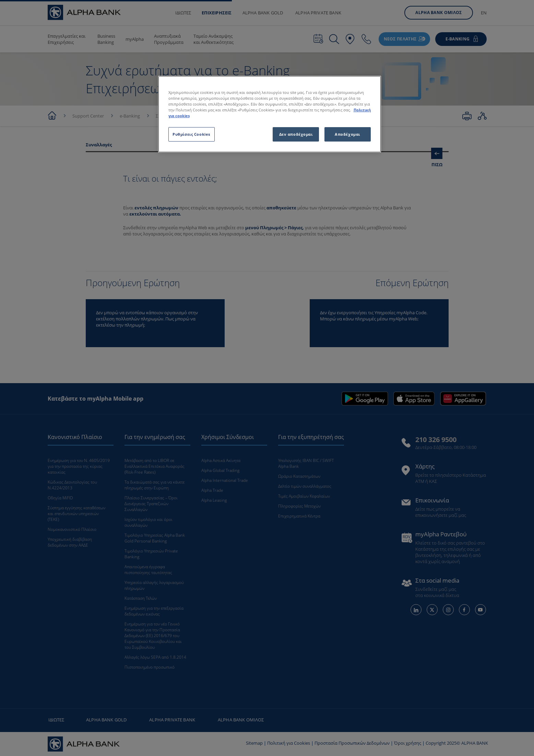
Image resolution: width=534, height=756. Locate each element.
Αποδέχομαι (347, 134)
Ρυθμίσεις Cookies (191, 134)
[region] (270, 114)
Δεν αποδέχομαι (296, 134)
